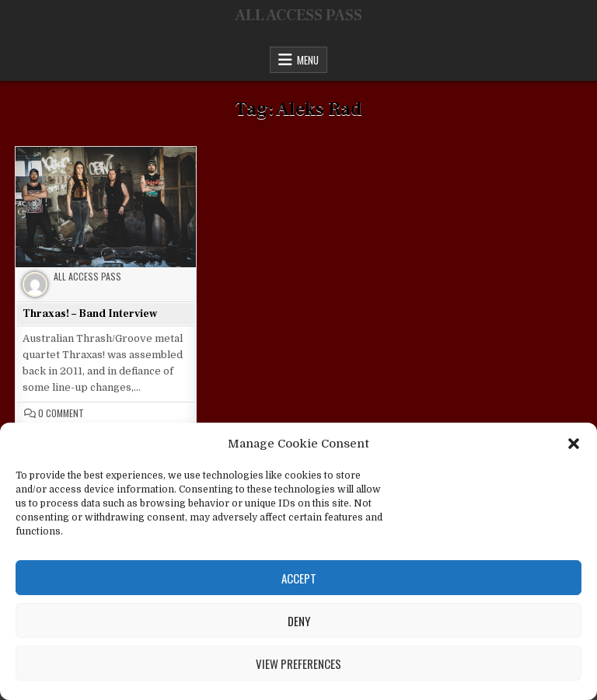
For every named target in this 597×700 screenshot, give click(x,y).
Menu (308, 60)
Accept (299, 578)
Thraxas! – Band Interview (90, 314)
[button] (574, 444)
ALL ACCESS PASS (298, 16)
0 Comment (61, 413)
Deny (299, 621)
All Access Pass (87, 277)
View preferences (298, 663)
